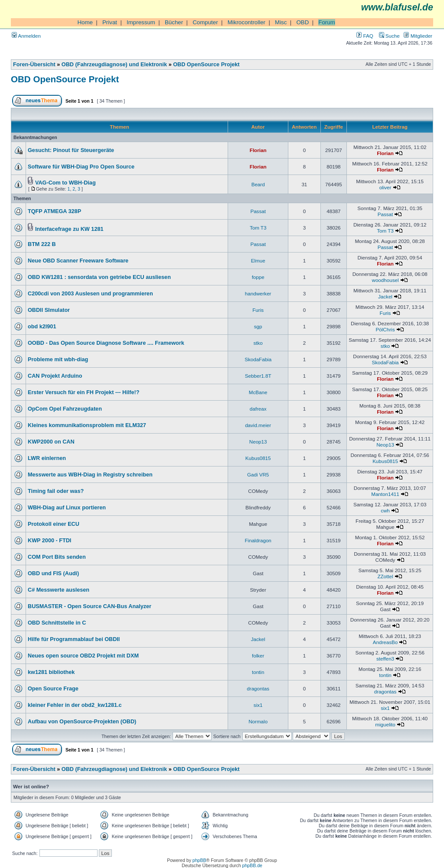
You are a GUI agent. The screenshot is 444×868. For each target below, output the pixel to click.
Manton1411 (385, 494)
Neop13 (258, 442)
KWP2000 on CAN (51, 442)
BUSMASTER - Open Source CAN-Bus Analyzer (90, 606)
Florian (258, 150)
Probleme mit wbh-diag (58, 360)
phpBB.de (252, 865)
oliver (385, 187)
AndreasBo (385, 642)
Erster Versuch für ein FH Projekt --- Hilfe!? (83, 392)
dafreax (258, 409)
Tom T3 (258, 228)
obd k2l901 (42, 327)
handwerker (258, 293)
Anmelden (26, 36)
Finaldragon (258, 540)
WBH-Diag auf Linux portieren (67, 508)
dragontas (258, 688)
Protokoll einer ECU (54, 524)
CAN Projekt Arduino (55, 376)
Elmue (258, 261)
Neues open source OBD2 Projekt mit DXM (83, 656)
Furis (258, 310)
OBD (302, 22)
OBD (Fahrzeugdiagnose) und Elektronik (114, 65)
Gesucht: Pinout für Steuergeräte (71, 150)
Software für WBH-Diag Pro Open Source (81, 167)
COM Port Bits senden (57, 557)
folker (258, 656)
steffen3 (385, 659)
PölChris (385, 329)
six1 (258, 705)
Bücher (174, 22)
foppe (258, 277)
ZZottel (385, 576)
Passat (258, 211)
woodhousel (385, 280)
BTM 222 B (42, 244)
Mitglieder (418, 36)
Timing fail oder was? (56, 491)
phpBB (199, 860)
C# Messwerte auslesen (59, 590)
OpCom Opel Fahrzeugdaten (65, 409)
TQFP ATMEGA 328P (54, 211)
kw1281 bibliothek (51, 672)
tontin (258, 672)
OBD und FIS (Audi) (53, 573)
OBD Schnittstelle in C (57, 623)
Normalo (258, 721)
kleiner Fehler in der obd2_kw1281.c (75, 705)
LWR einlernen (47, 458)
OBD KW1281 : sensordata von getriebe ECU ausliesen (99, 277)
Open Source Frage (53, 689)
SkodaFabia (258, 359)
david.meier (258, 425)
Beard (258, 184)
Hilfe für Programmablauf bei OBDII (74, 639)
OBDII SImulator (49, 310)
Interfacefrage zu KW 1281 (69, 229)
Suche (389, 36)
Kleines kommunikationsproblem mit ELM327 (87, 425)
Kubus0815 (258, 458)
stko (258, 343)
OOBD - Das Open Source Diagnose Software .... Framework (106, 343)
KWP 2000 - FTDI (49, 541)
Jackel (385, 296)
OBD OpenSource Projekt (206, 65)
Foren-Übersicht (34, 65)
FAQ (365, 36)
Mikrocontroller (246, 22)
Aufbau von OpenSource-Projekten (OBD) (82, 722)
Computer (205, 22)
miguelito (385, 724)
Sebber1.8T (258, 376)
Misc (281, 22)
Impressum (141, 22)
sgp (258, 326)
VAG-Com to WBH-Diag (65, 183)
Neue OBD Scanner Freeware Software (78, 261)
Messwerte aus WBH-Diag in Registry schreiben (90, 475)
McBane (258, 392)
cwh (385, 510)
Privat (110, 22)
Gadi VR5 (258, 474)
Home (85, 22)
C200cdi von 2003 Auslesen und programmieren (90, 294)
